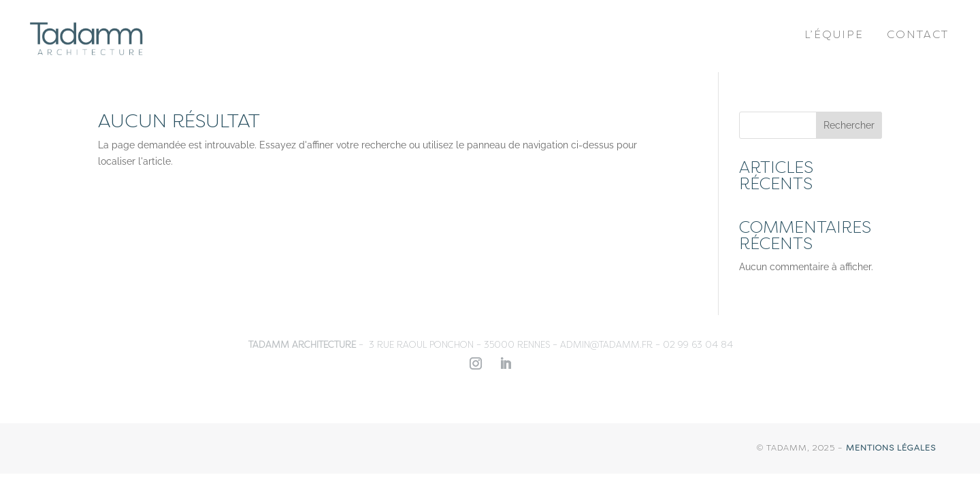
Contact (918, 34)
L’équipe (834, 34)
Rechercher (849, 125)
